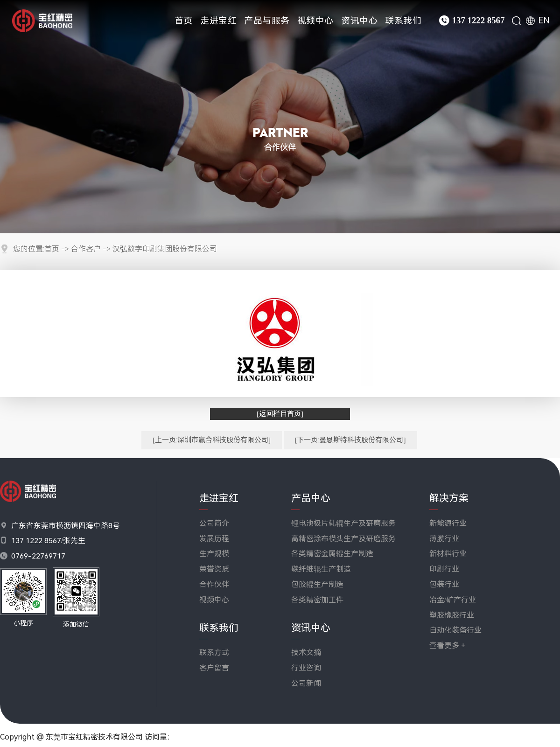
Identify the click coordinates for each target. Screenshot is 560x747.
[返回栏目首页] (280, 414)
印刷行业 (444, 569)
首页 (184, 21)
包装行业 (444, 584)
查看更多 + (447, 646)
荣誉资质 (214, 569)
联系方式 (214, 653)
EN (544, 21)
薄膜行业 (444, 539)
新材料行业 (448, 554)
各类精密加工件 (317, 600)
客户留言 (214, 668)
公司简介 (214, 523)
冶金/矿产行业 (453, 600)
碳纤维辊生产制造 (321, 569)
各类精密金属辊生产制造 (332, 554)
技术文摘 (306, 653)
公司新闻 (306, 683)
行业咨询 (306, 668)
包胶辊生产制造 (317, 584)
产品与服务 (267, 21)
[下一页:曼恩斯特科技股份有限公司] (350, 440)
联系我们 (403, 21)
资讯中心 (359, 21)
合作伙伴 (214, 584)
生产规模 (214, 554)
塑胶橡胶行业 (452, 615)
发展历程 (214, 539)
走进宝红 (218, 21)
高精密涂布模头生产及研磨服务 (343, 539)
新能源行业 (448, 523)
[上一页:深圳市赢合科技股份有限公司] (212, 440)
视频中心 (315, 21)
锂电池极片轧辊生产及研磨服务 (343, 523)
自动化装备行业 (455, 630)
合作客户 (86, 249)
